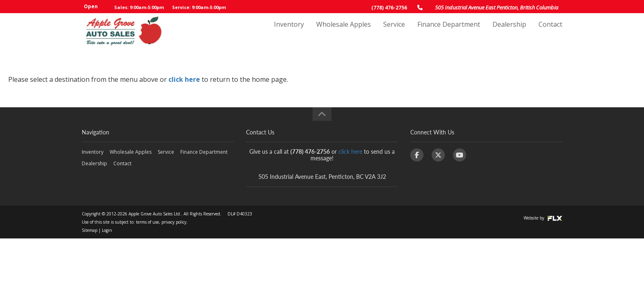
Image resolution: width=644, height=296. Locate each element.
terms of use (147, 222)
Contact (550, 32)
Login (107, 230)
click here (184, 79)
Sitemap (90, 230)
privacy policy (174, 222)
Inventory (289, 32)
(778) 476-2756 (389, 8)
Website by (543, 218)
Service (394, 32)
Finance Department (449, 32)
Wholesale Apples (344, 32)
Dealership (509, 32)
